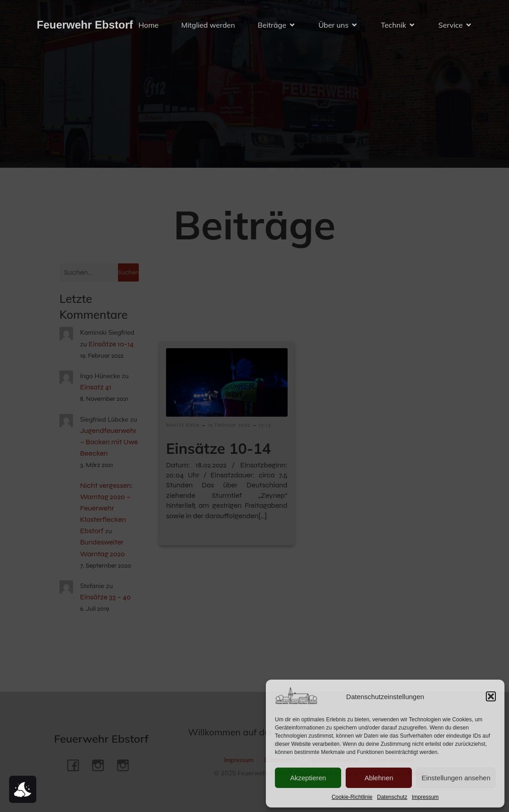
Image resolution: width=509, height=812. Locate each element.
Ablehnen (379, 778)
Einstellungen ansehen (456, 778)
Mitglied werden (208, 25)
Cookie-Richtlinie (352, 797)
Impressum (425, 797)
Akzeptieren (308, 778)
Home (148, 25)
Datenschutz (392, 797)
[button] (491, 696)
